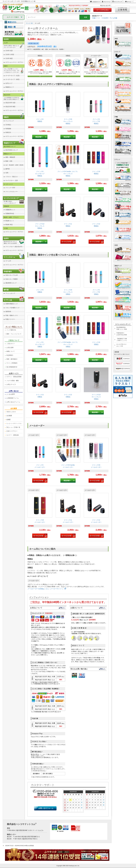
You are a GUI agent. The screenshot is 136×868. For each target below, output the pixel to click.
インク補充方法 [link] (11, 330)
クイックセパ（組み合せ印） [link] (14, 247)
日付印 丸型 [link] (9, 51)
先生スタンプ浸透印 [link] (12, 279)
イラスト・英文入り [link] (12, 177)
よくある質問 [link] (10, 394)
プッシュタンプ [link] (10, 293)
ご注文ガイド (96, 2)
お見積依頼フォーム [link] (13, 398)
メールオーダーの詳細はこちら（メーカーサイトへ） (46, 589)
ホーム (129, 2)
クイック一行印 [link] (10, 188)
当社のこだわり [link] (11, 412)
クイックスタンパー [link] (12, 192)
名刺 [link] (7, 173)
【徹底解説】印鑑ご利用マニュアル (122, 340)
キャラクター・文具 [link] (12, 180)
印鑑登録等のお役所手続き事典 (122, 334)
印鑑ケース (96, 18)
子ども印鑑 (113, 18)
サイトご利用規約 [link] (12, 363)
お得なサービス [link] (11, 384)
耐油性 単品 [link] (9, 225)
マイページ (107, 2)
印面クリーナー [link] (10, 319)
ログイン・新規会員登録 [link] (14, 377)
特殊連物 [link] (8, 129)
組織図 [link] (8, 420)
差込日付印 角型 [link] (10, 107)
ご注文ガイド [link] (10, 344)
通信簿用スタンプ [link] (11, 283)
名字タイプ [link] (9, 83)
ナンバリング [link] (10, 121)
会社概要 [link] (9, 416)
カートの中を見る (102, 10)
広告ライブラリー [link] (12, 431)
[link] (40, 116)
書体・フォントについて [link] (14, 334)
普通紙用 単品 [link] (10, 214)
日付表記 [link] (8, 125)
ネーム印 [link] (8, 261)
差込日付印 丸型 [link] (10, 103)
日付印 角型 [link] (9, 58)
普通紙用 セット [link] (10, 210)
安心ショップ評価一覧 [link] (13, 427)
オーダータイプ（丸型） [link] (13, 76)
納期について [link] (10, 351)
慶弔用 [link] (8, 169)
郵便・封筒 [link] (9, 161)
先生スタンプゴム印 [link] (12, 275)
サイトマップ (118, 2)
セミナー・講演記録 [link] (13, 435)
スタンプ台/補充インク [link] (12, 308)
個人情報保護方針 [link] (12, 367)
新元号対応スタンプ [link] (12, 150)
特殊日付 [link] (8, 132)
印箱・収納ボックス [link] (12, 315)
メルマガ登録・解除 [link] (13, 381)
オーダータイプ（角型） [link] (13, 79)
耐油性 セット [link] (10, 221)
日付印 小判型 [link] (10, 55)
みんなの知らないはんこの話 (122, 345)
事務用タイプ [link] (10, 87)
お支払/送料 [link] (10, 348)
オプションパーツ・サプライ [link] (14, 62)
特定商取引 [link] (10, 355)
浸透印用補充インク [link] (12, 304)
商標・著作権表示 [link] (12, 359)
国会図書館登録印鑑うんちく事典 (122, 328)
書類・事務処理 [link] (10, 157)
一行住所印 (105, 18)
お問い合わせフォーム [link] (13, 402)
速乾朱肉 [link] (8, 312)
